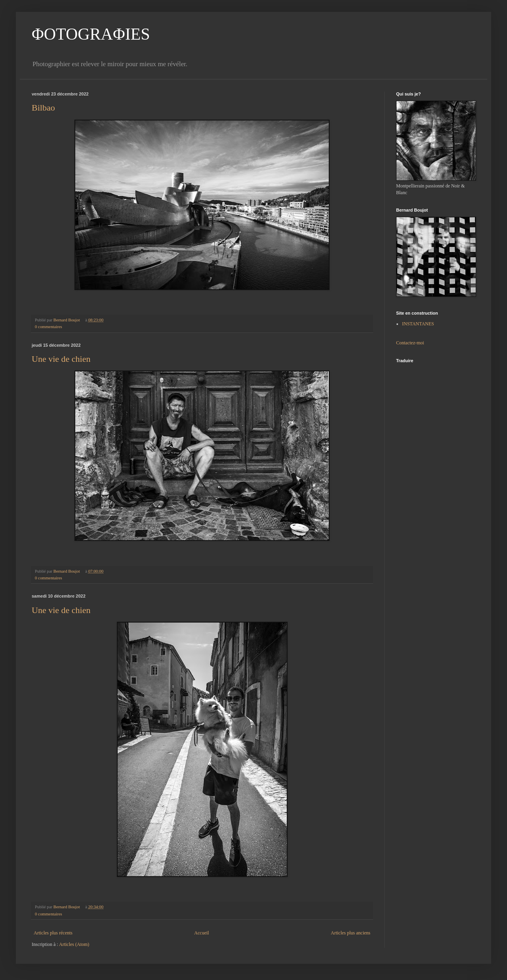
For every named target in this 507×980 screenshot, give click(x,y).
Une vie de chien (61, 359)
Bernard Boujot (67, 320)
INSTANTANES (418, 324)
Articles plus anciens (351, 933)
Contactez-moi (410, 343)
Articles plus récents (53, 933)
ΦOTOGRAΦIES (91, 34)
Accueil (201, 933)
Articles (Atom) (74, 944)
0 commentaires (49, 327)
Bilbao (43, 108)
